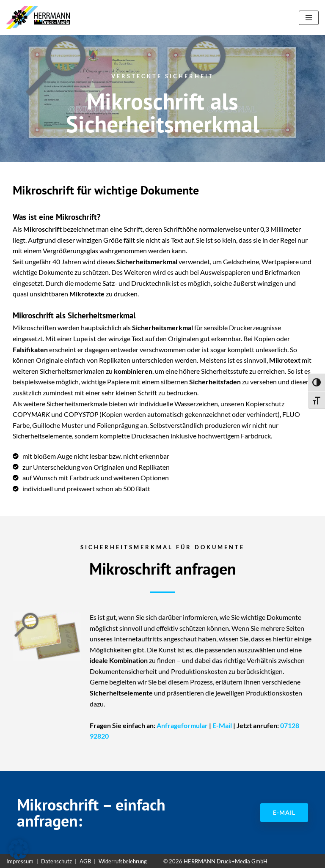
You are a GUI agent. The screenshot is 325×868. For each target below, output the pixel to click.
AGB (85, 861)
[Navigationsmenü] (309, 18)
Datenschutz (56, 861)
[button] (19, 849)
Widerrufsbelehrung (123, 861)
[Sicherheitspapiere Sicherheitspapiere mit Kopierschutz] (40, 18)
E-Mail (222, 725)
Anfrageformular (182, 725)
